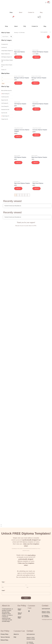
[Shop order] (45, 32)
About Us (16, 634)
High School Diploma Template (7, 61)
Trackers (4, 70)
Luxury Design (5, 106)
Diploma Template (6, 54)
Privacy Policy (20, 609)
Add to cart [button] (18, 57)
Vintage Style (5, 119)
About (21, 12)
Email (4, 590)
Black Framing (6, 94)
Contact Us (31, 12)
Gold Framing (5, 103)
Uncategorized (5, 44)
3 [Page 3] (21, 195)
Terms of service (20, 613)
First (3, 587)
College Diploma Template (7, 51)
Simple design (6, 116)
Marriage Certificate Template (7, 66)
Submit (26, 598)
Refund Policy (20, 617)
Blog (41, 12)
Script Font (4, 113)
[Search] (11, 37)
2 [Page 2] (18, 195)
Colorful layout (5, 97)
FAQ (25, 26)
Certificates (4, 47)
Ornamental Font (5, 110)
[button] (11, 12)
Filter (3, 84)
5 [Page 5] (26, 195)
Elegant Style (5, 100)
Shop (11, 12)
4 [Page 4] (23, 195)
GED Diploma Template (7, 57)
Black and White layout (6, 91)
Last (27, 587)
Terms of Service (5, 637)
